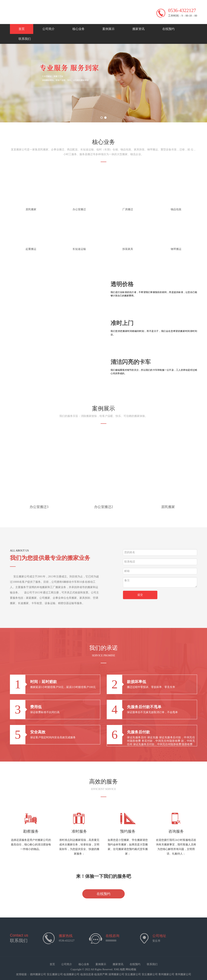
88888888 (111, 941)
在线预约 (168, 29)
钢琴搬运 (176, 249)
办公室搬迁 (79, 209)
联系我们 (25, 39)
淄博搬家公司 (116, 974)
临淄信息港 (87, 974)
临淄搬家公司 (71, 974)
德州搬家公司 (38, 974)
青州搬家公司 (166, 974)
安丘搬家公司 (55, 974)
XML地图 (119, 969)
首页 (22, 29)
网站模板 (131, 969)
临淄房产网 (101, 974)
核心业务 (78, 29)
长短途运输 (79, 249)
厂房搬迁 (128, 209)
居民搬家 (31, 209)
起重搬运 (31, 249)
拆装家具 (128, 249)
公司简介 (49, 29)
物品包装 (176, 209)
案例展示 (108, 29)
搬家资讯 (138, 29)
